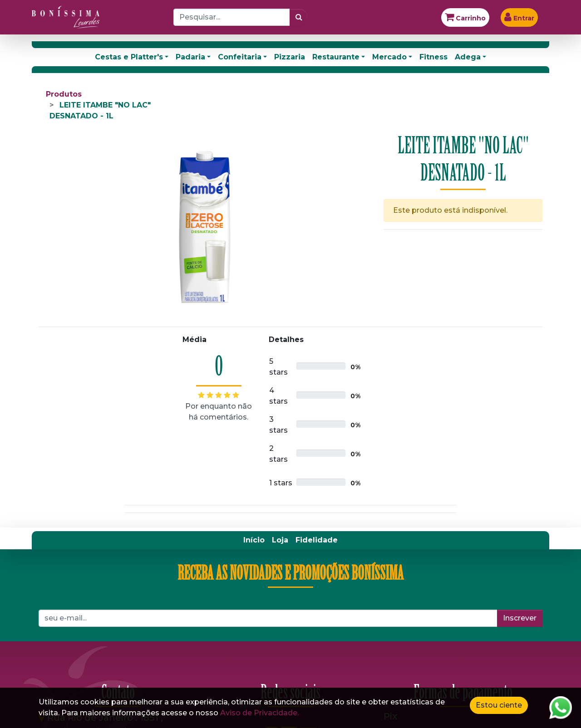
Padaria (190, 57)
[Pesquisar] (299, 17)
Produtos (64, 94)
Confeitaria (240, 57)
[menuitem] (254, 540)
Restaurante (336, 57)
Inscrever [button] (520, 618)
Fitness (433, 57)
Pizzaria (290, 57)
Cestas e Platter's (129, 57)
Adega (468, 57)
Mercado (389, 57)
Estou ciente (499, 705)
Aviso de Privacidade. (259, 713)
